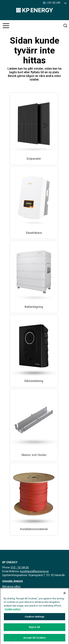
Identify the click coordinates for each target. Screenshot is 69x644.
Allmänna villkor (11, 587)
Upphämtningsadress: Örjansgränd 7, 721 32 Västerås (33, 575)
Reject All (34, 629)
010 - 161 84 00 (20, 567)
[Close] (65, 595)
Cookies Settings (34, 618)
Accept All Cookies (34, 639)
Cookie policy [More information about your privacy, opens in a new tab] (13, 611)
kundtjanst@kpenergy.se (34, 571)
